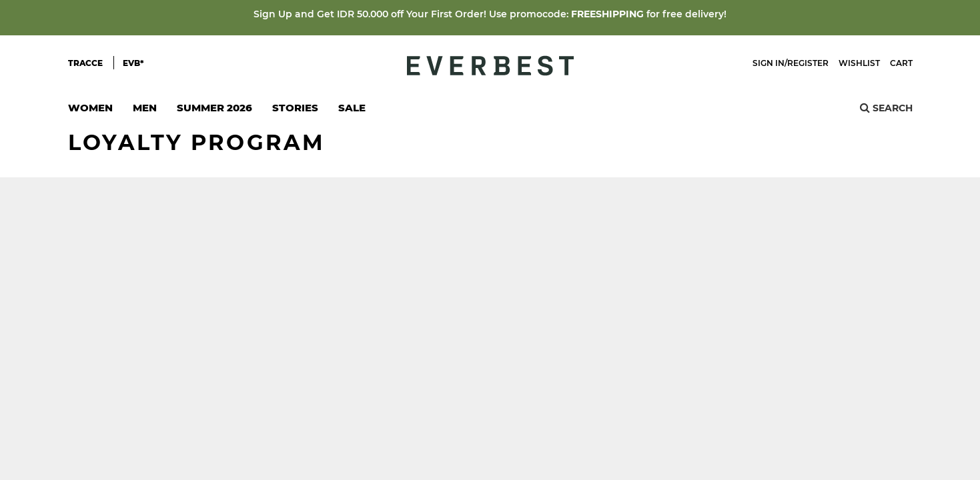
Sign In (769, 63)
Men (145, 112)
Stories (295, 108)
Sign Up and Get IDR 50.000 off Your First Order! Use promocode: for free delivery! (490, 14)
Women (90, 112)
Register (808, 63)
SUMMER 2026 (214, 108)
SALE (352, 108)
